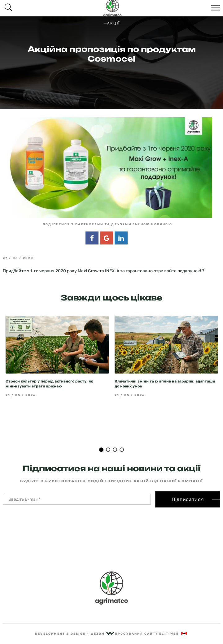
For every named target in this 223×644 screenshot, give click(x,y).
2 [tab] (108, 438)
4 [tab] (122, 438)
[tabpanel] (57, 345)
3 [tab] (115, 438)
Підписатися (188, 488)
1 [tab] (101, 438)
